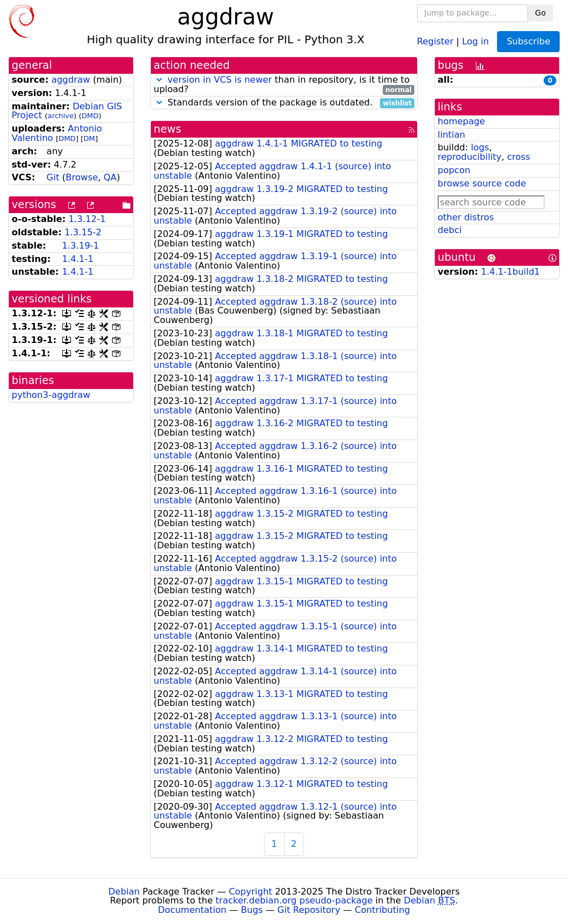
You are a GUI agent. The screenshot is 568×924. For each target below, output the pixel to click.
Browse (82, 177)
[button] (159, 80)
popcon (454, 170)
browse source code (482, 183)
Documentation (192, 910)
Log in (475, 41)
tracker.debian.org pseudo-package (294, 900)
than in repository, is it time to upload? (284, 85)
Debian (124, 892)
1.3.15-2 (83, 232)
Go (541, 13)
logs (480, 147)
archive (61, 116)
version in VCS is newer (220, 80)
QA (110, 177)
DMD (90, 116)
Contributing (383, 910)
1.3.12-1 (87, 219)
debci (450, 230)
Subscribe (528, 41)
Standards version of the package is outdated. (284, 103)
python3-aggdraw (51, 395)
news (168, 129)
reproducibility (470, 157)
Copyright (250, 892)
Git (53, 177)
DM (90, 138)
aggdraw (71, 80)
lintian (452, 135)
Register (435, 41)
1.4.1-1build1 (510, 272)
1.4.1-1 (78, 259)
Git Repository (309, 910)
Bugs (252, 910)
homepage (461, 121)
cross (518, 157)
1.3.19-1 (81, 246)
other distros (466, 217)
